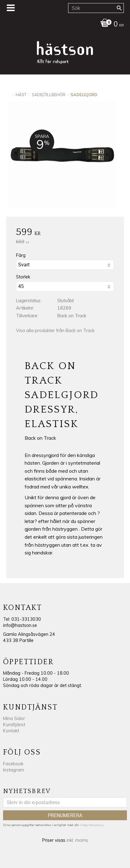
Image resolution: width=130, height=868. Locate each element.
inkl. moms (77, 840)
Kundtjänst (14, 725)
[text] (65, 233)
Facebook (13, 764)
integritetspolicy (92, 825)
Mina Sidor (14, 718)
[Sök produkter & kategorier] (96, 8)
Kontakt (11, 731)
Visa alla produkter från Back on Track (55, 331)
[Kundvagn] (63, 25)
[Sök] (119, 8)
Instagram (14, 770)
